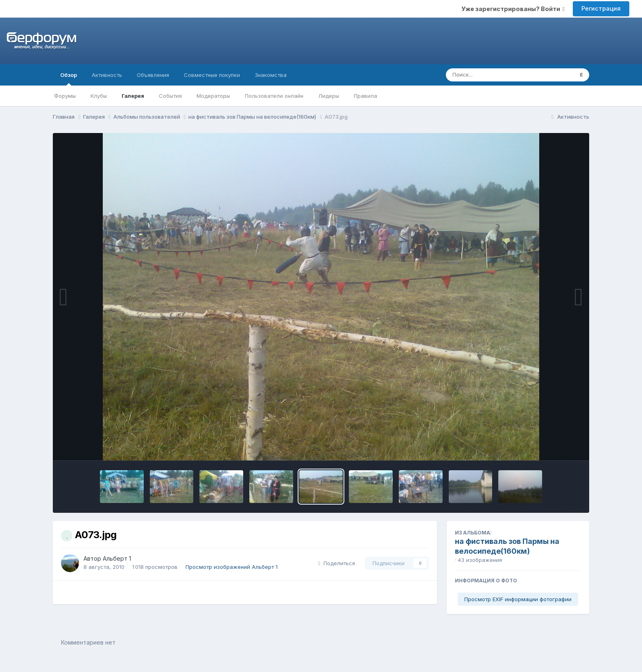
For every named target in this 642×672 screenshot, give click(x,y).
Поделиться (337, 563)
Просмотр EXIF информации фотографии (518, 599)
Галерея (133, 96)
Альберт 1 (117, 558)
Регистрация (601, 8)
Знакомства (271, 75)
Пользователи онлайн (274, 96)
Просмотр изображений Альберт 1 (232, 567)
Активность (107, 75)
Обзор (69, 79)
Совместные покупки (212, 75)
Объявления (153, 75)
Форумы (65, 96)
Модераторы (213, 96)
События (170, 96)
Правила (365, 96)
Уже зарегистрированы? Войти (513, 9)
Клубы (99, 96)
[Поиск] (494, 75)
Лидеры (329, 96)
